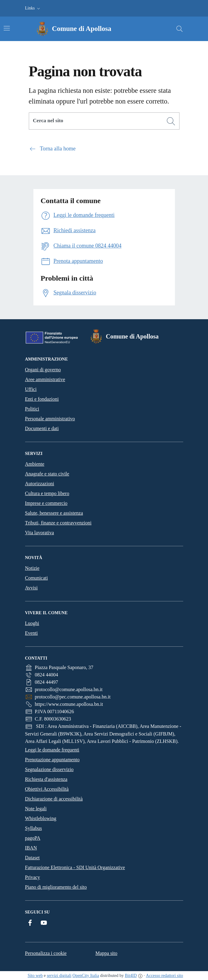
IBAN (31, 848)
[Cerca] (171, 121)
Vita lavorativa (40, 533)
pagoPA (33, 838)
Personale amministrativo (50, 419)
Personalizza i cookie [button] (46, 953)
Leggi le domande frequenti (52, 750)
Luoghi (32, 623)
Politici (32, 409)
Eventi (32, 633)
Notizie (32, 568)
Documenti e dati (42, 428)
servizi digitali (59, 976)
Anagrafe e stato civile (47, 474)
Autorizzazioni (40, 484)
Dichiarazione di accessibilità (54, 799)
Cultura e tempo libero (47, 493)
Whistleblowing (41, 818)
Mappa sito (106, 953)
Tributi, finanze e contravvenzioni (58, 523)
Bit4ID (131, 976)
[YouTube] (44, 923)
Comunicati (37, 578)
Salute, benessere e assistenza (54, 513)
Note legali (36, 809)
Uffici (31, 389)
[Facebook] (30, 923)
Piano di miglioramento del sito (56, 887)
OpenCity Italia (86, 976)
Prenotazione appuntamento (52, 760)
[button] (33, 8)
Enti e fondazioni (42, 399)
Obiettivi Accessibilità (47, 789)
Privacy (33, 877)
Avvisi (31, 588)
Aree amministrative (45, 379)
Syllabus (34, 828)
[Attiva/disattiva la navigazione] (7, 28)
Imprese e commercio (46, 503)
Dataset (32, 858)
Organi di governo (43, 370)
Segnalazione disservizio (49, 769)
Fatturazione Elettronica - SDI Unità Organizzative (75, 867)
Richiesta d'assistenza (46, 779)
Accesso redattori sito (164, 976)
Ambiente (35, 464)
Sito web (35, 976)
